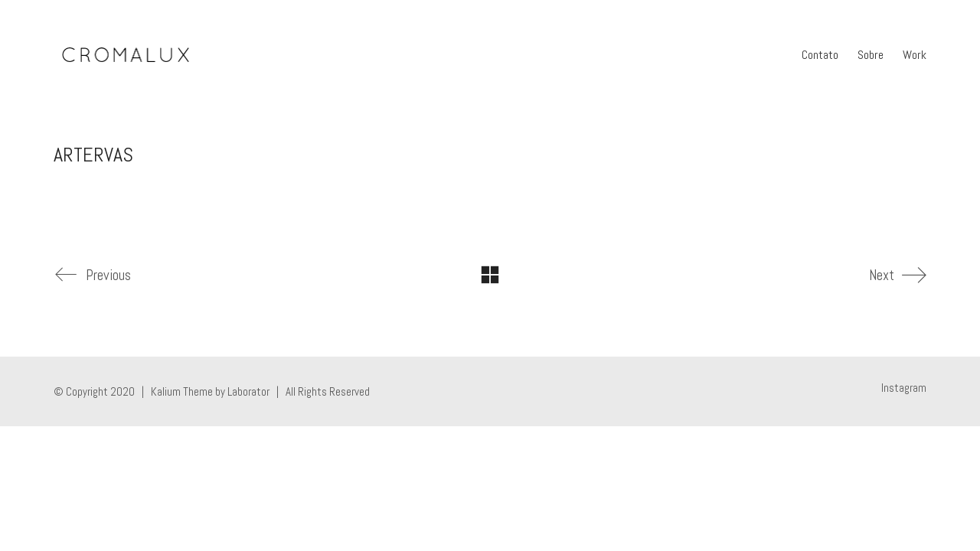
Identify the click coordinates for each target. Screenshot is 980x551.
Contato (820, 55)
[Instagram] (904, 388)
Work (915, 55)
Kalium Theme (182, 391)
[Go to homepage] (125, 55)
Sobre (871, 55)
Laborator (248, 391)
